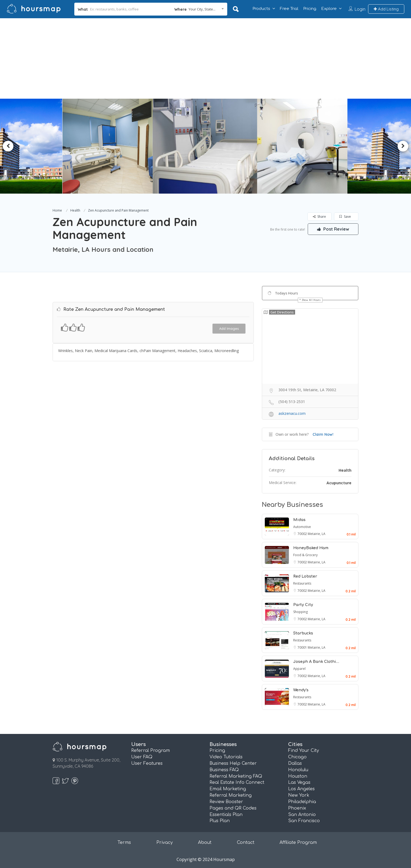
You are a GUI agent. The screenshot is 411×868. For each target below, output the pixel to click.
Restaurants (302, 583)
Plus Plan (220, 821)
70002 (303, 534)
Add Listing (386, 9)
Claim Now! (323, 434)
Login (360, 9)
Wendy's (301, 690)
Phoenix (297, 808)
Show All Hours (311, 300)
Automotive (302, 527)
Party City (303, 605)
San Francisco (304, 821)
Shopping (300, 612)
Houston (298, 776)
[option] (111, 146)
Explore (329, 9)
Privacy (165, 843)
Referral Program (151, 751)
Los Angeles (301, 789)
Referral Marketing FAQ (236, 776)
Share (319, 217)
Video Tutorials (226, 757)
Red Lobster (305, 576)
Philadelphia (302, 802)
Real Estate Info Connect (237, 782)
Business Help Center (233, 763)
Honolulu (298, 770)
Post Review (333, 229)
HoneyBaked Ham (311, 548)
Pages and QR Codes (233, 808)
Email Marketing (228, 789)
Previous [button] (8, 146)
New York (299, 795)
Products (261, 9)
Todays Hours (287, 293)
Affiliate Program (298, 843)
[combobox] (199, 9)
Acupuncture (339, 483)
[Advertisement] (205, 58)
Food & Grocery (305, 555)
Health (75, 210)
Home (57, 210)
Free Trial (289, 9)
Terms (124, 843)
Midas (299, 520)
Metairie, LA (317, 534)
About (205, 843)
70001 (303, 647)
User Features (147, 763)
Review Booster (226, 802)
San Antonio (302, 815)
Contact (246, 843)
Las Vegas (299, 782)
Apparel (299, 669)
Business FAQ (224, 770)
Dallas (295, 763)
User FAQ (142, 757)
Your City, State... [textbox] (202, 9)
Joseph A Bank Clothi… (316, 662)
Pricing (310, 9)
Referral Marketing (231, 795)
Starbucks (303, 633)
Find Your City (304, 751)
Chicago (297, 757)
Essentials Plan (226, 815)
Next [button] (403, 146)
